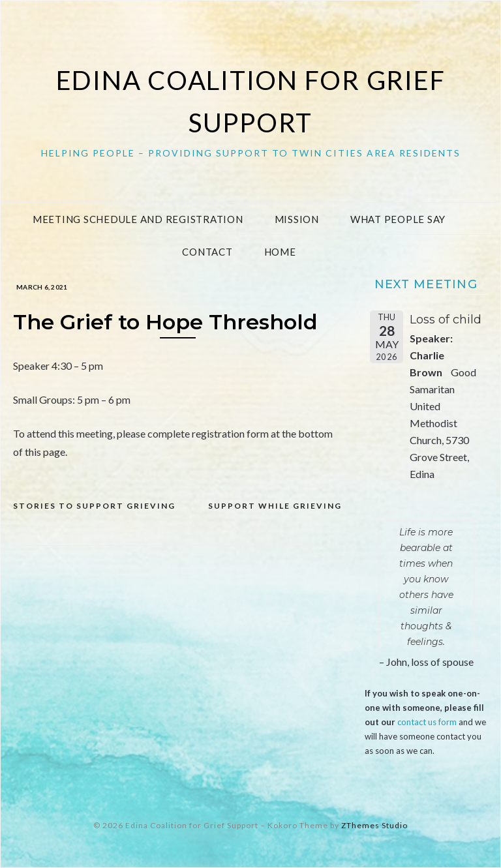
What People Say (398, 219)
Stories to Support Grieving (94, 506)
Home (280, 252)
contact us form (427, 722)
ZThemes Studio (374, 825)
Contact (207, 252)
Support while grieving (275, 506)
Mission (297, 219)
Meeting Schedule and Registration (138, 219)
